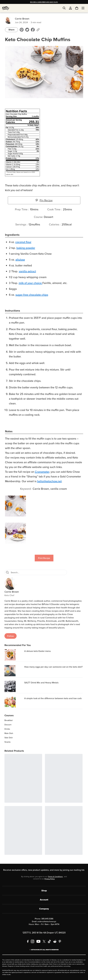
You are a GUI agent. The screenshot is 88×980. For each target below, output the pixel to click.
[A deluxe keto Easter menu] (14, 655)
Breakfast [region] (9, 720)
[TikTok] (49, 941)
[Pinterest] (60, 941)
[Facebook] (28, 941)
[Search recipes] (38, 572)
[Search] (7, 572)
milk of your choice (30, 283)
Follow (11, 636)
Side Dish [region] (9, 738)
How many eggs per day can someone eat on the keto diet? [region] (53, 667)
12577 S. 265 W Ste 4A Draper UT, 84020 (44, 933)
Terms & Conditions (55, 876)
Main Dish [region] (9, 733)
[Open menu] (83, 8)
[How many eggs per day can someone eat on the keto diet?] (14, 671)
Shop (44, 891)
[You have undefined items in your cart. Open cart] (77, 8)
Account (44, 900)
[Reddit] (55, 941)
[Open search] (64, 8)
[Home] (6, 8)
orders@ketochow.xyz (47, 921)
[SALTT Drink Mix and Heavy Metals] (14, 686)
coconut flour (23, 242)
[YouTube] (38, 941)
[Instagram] (32, 941)
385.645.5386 (47, 919)
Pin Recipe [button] (44, 200)
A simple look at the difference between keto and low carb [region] (53, 698)
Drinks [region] (7, 729)
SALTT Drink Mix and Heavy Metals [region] (41, 683)
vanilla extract (27, 271)
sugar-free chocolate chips (32, 295)
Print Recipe (44, 558)
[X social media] (44, 941)
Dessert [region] (8, 725)
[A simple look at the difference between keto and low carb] (14, 702)
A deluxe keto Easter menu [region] (38, 651)
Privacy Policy (50, 879)
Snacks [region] (8, 742)
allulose (20, 259)
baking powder (26, 248)
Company (44, 909)
